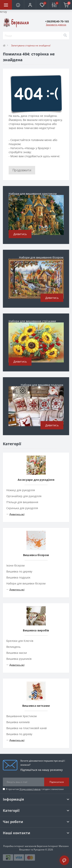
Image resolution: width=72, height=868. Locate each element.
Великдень (13, 647)
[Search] (65, 36)
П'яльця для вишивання (22, 502)
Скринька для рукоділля (22, 508)
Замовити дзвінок (56, 25)
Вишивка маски (17, 653)
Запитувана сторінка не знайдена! (31, 45)
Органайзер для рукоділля (24, 496)
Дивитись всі (15, 514)
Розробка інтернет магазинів (20, 846)
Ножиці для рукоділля (21, 490)
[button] (30, 5)
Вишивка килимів (18, 722)
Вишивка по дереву (19, 571)
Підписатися (57, 782)
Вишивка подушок (18, 577)
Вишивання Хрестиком (22, 716)
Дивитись (20, 234)
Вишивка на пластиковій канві (27, 728)
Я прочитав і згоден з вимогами (35, 789)
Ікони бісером (15, 565)
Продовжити (22, 170)
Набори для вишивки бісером (26, 583)
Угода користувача (30, 789)
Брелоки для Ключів (20, 641)
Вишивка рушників (19, 659)
